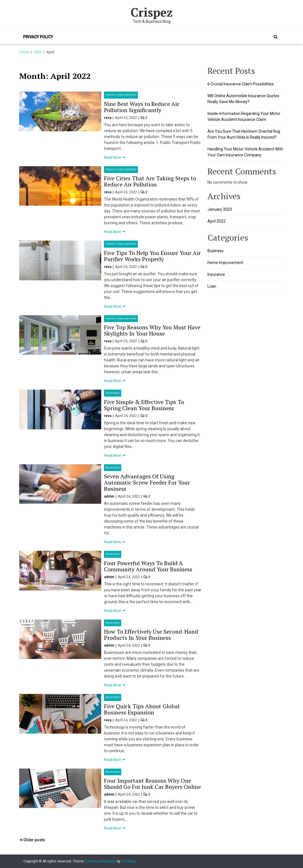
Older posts (34, 840)
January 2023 (220, 209)
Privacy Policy (38, 37)
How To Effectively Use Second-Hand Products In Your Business (151, 635)
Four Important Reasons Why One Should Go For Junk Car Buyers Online (152, 784)
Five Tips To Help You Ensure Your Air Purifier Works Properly (152, 256)
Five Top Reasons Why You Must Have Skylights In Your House (152, 330)
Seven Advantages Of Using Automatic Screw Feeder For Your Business (147, 482)
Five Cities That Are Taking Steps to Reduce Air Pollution (150, 181)
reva (108, 118)
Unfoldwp (128, 861)
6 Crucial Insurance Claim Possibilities (241, 84)
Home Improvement (121, 95)
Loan (212, 286)
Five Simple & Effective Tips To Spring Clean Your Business (144, 405)
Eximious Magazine (101, 861)
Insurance (216, 274)
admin (110, 496)
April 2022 (216, 221)
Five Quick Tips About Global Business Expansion (142, 709)
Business (113, 393)
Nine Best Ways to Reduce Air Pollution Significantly (142, 107)
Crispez (152, 12)
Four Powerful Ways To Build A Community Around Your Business (148, 566)
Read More (113, 157)
